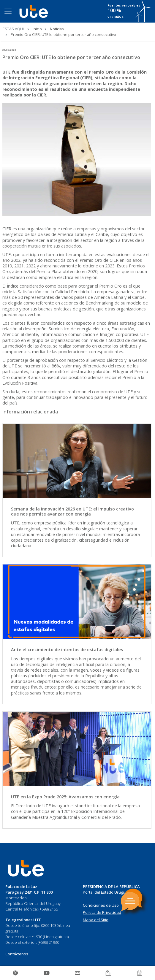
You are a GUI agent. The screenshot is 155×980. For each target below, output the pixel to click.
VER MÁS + (116, 17)
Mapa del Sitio (96, 920)
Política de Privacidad (102, 912)
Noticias (57, 29)
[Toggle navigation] (8, 11)
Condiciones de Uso (101, 905)
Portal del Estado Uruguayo (107, 892)
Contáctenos (17, 954)
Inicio (37, 29)
